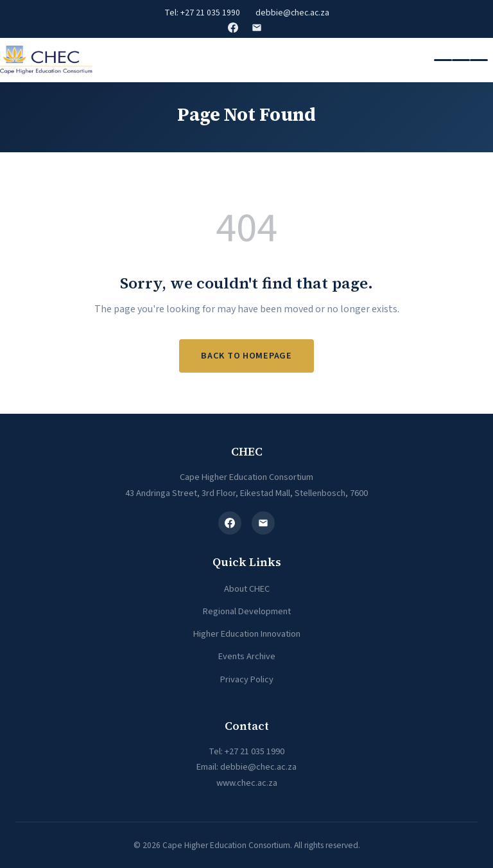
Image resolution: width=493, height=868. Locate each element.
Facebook (233, 28)
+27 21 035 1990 (255, 751)
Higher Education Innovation (247, 634)
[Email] (263, 523)
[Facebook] (230, 523)
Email (257, 28)
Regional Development (247, 611)
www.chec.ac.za (247, 783)
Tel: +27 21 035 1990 (202, 13)
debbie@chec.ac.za (292, 13)
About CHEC (247, 589)
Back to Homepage (246, 356)
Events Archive (247, 656)
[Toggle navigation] (461, 60)
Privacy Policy (247, 679)
